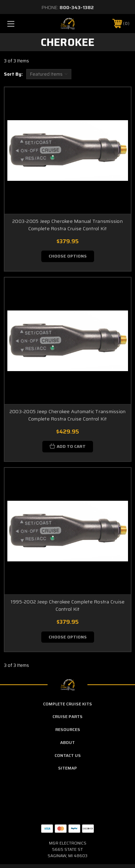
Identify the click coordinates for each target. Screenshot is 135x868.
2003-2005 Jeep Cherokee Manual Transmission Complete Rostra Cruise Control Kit (67, 225)
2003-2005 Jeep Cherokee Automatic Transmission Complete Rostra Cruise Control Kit (68, 415)
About (67, 742)
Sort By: (13, 74)
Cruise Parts (67, 716)
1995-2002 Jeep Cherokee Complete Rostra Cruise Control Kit (68, 605)
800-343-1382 (77, 7)
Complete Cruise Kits (67, 704)
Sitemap (67, 768)
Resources (68, 729)
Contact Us (68, 755)
